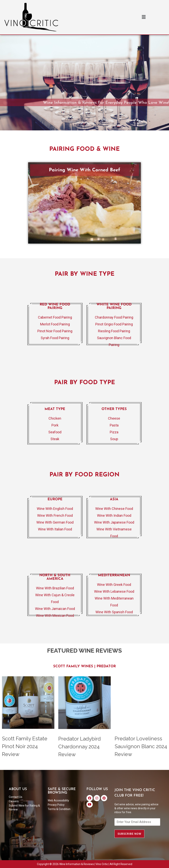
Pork (55, 425)
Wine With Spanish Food (114, 612)
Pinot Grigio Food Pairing (114, 324)
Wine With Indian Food (114, 515)
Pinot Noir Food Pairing (55, 331)
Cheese (114, 418)
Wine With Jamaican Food (55, 609)
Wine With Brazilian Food (55, 588)
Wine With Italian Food (55, 529)
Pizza (114, 432)
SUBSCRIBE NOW (129, 834)
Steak (55, 439)
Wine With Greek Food (114, 585)
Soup (114, 439)
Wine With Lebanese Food (114, 591)
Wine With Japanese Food (114, 522)
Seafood (55, 432)
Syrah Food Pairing (55, 338)
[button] (144, 17)
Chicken (55, 418)
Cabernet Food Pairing (55, 317)
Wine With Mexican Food (55, 616)
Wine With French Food (55, 515)
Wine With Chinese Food (114, 509)
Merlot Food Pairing (55, 324)
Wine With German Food (55, 522)
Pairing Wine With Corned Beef (84, 170)
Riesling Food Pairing (114, 331)
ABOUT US (18, 789)
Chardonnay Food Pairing (114, 317)
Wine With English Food (55, 509)
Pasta (114, 425)
